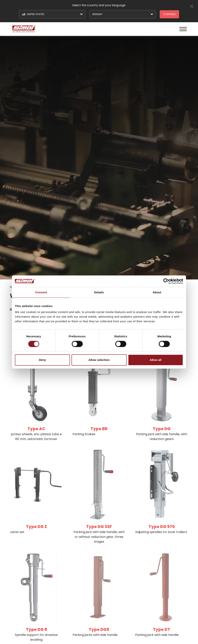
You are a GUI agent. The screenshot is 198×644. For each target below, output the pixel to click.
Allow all (156, 360)
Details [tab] (99, 292)
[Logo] (55, 29)
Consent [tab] (41, 292)
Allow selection (99, 360)
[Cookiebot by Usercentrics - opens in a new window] (166, 281)
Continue (169, 14)
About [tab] (157, 292)
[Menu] (183, 29)
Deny (42, 360)
